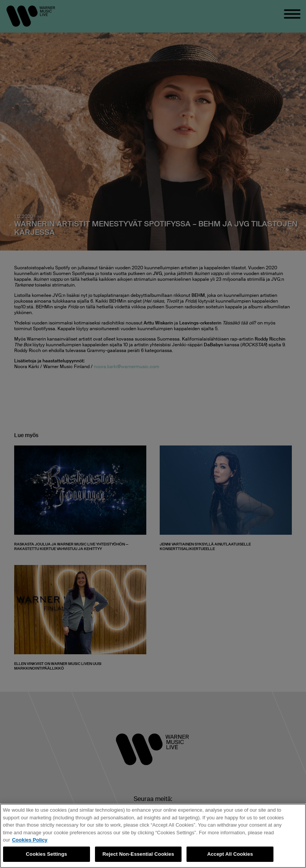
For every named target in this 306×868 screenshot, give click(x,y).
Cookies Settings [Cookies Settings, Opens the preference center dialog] (47, 854)
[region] (153, 836)
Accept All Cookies (230, 854)
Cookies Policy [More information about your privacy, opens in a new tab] (29, 840)
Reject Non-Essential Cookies (138, 854)
